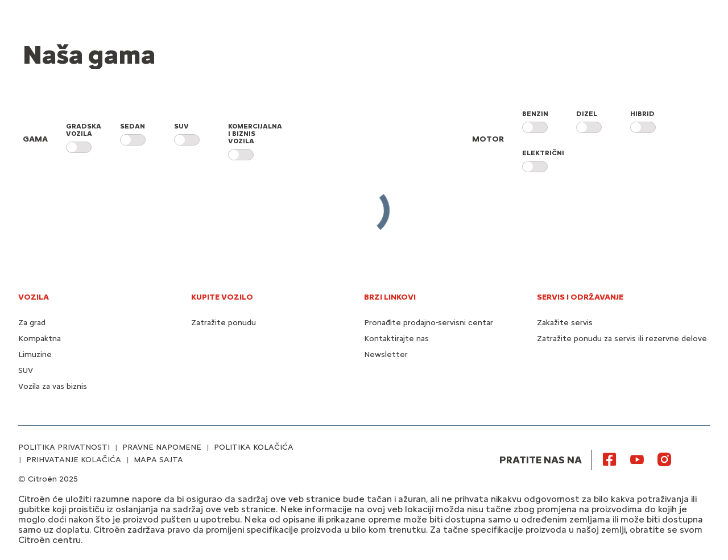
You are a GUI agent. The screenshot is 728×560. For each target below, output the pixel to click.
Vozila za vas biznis (53, 386)
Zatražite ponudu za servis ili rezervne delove (622, 339)
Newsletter (386, 354)
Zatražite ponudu (224, 323)
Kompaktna (40, 339)
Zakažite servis (565, 323)
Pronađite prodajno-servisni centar (429, 323)
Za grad (32, 323)
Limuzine (35, 354)
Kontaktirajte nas (396, 339)
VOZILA (34, 297)
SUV (26, 370)
